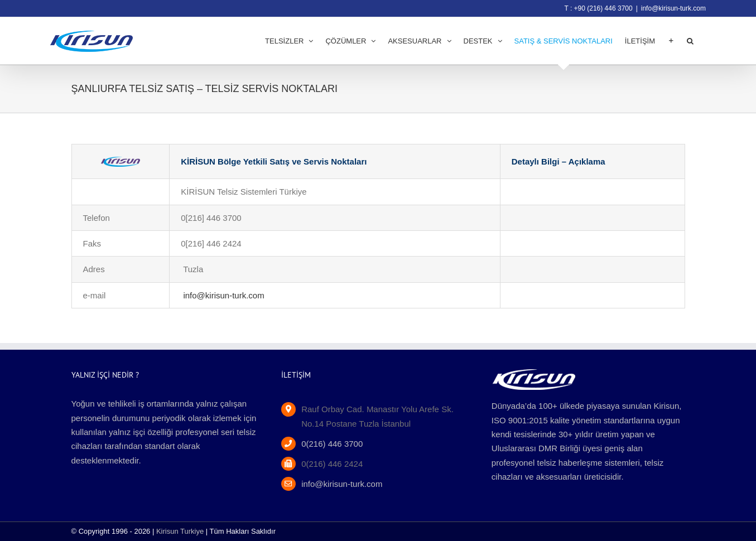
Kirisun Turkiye (180, 531)
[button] (690, 41)
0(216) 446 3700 (332, 444)
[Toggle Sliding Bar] (671, 41)
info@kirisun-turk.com (673, 8)
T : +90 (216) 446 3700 (598, 8)
